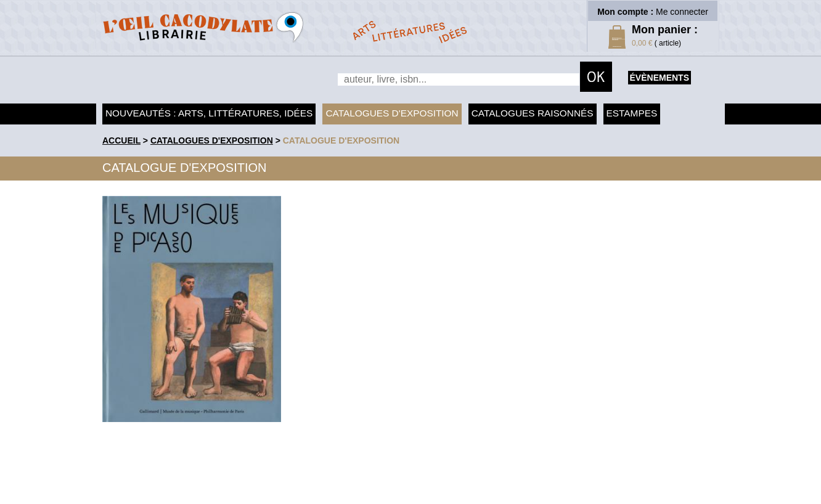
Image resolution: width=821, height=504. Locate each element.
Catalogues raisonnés (533, 113)
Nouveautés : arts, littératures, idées (209, 113)
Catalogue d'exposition (341, 140)
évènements (660, 78)
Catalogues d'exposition (392, 113)
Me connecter (682, 12)
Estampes (632, 113)
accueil (121, 140)
